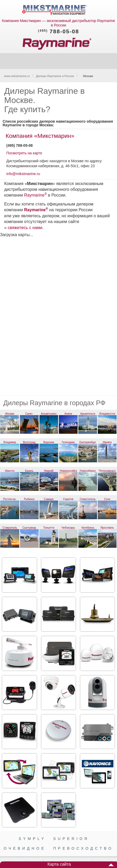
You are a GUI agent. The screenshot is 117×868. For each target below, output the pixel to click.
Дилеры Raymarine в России (55, 76)
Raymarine (34, 195)
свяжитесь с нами (25, 228)
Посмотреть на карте (24, 153)
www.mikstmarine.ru (17, 76)
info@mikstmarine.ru (23, 174)
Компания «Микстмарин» (40, 136)
